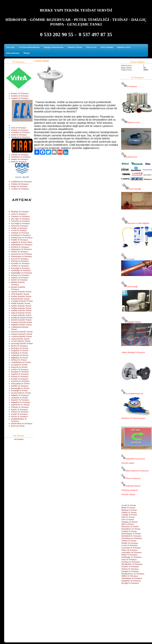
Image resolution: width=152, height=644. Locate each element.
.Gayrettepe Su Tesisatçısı (131, 548)
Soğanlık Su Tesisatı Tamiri (22, 242)
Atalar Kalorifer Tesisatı (20, 339)
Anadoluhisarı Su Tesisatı (21, 362)
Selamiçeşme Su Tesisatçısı (22, 256)
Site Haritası (19, 439)
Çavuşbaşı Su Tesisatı (19, 365)
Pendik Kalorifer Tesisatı (21, 303)
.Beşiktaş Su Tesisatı (129, 510)
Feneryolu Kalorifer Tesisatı (22, 332)
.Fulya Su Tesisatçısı (129, 559)
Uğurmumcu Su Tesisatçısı (21, 249)
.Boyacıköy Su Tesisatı (130, 526)
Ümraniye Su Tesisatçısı (20, 216)
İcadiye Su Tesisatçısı (19, 414)
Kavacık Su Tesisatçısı (20, 259)
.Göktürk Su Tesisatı (129, 531)
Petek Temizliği (107, 47)
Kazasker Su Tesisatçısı (20, 400)
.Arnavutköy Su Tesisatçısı (131, 552)
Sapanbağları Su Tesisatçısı (22, 273)
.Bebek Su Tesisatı (128, 508)
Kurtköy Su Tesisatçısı (20, 130)
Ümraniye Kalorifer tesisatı (22, 322)
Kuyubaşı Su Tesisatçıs (20, 372)
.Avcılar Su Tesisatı (129, 505)
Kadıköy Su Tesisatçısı (20, 96)
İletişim (27, 53)
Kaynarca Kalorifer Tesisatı (22, 334)
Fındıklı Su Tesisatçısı (20, 240)
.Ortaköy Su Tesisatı (129, 512)
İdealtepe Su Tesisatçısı (20, 212)
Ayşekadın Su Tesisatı (20, 398)
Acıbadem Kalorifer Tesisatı (22, 301)
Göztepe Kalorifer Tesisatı (21, 315)
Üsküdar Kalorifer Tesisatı (21, 308)
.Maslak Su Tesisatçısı (130, 543)
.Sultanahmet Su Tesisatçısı (132, 578)
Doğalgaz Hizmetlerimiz (54, 47)
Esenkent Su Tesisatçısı (20, 247)
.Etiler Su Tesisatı (128, 517)
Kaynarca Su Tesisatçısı (20, 275)
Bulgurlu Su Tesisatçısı (20, 395)
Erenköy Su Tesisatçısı (20, 379)
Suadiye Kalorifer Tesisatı (21, 306)
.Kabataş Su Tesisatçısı (130, 569)
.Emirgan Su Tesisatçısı (130, 571)
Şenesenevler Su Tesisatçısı (22, 254)
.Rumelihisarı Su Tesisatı (131, 529)
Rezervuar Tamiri (18, 426)
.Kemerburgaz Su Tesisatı (131, 534)
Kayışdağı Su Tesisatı (19, 390)
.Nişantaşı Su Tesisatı (129, 522)
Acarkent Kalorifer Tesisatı (22, 336)
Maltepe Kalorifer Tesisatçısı (18, 283)
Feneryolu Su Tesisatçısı (21, 221)
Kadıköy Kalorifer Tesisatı (21, 310)
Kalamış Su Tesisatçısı (20, 376)
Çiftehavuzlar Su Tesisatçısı (22, 238)
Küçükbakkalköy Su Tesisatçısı (19, 420)
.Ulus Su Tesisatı (128, 519)
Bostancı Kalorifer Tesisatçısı (18, 288)
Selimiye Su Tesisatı (19, 360)
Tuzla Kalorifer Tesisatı (20, 294)
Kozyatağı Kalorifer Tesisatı (22, 343)
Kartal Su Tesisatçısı (19, 135)
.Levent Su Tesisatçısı (130, 545)
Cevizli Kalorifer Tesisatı (21, 341)
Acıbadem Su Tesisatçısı (21, 132)
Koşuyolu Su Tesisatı (19, 367)
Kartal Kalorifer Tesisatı (20, 299)
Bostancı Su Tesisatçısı (20, 93)
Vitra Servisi (91, 47)
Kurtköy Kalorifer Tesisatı (21, 296)
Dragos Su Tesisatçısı (19, 186)
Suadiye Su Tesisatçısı (20, 159)
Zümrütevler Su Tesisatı (20, 405)
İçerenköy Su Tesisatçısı (20, 263)
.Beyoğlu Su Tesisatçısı (130, 583)
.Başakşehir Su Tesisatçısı (131, 581)
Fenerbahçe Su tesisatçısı (21, 157)
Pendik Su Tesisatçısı (19, 228)
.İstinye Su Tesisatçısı (129, 550)
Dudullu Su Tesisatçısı (20, 386)
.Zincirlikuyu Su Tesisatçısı (132, 538)
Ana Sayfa (10, 47)
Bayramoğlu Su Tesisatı (20, 388)
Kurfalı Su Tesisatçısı (19, 280)
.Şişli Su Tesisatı (127, 524)
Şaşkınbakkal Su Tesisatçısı (22, 245)
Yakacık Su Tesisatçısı (20, 226)
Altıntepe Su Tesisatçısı (20, 233)
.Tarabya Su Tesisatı (129, 541)
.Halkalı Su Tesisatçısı (130, 576)
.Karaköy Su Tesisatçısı (130, 567)
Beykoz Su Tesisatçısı (20, 346)
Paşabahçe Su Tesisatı (20, 353)
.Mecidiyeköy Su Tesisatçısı (132, 564)
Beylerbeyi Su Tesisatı (20, 348)
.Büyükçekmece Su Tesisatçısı (133, 574)
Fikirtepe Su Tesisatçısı (20, 261)
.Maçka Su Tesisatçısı (129, 555)
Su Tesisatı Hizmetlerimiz (29, 47)
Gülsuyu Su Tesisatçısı (20, 412)
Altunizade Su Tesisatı (20, 355)
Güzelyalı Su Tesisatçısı (20, 381)
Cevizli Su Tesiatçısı (19, 230)
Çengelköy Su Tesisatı (20, 350)
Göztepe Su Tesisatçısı (20, 155)
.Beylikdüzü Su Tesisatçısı (131, 536)
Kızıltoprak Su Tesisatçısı (21, 235)
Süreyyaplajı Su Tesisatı (20, 383)
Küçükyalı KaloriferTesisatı (22, 318)
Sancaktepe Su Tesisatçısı (21, 270)
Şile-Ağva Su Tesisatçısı (21, 219)
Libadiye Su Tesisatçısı (20, 266)
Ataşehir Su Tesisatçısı (20, 98)
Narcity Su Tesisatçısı (19, 416)
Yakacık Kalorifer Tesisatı (21, 313)
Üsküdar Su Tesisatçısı (20, 184)
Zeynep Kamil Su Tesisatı (21, 393)
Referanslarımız (13, 53)
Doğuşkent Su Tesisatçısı (21, 402)
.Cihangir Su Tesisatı (129, 515)
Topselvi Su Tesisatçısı (20, 278)
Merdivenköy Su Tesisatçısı (22, 423)
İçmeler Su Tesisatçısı (20, 409)
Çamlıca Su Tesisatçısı (20, 369)
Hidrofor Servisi (124, 47)
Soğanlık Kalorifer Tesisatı (21, 325)
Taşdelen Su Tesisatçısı (20, 374)
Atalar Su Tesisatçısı (19, 214)
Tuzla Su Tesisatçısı (19, 128)
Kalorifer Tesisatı (75, 47)
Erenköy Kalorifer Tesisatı (21, 320)
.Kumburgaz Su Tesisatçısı (131, 557)
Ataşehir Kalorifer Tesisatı (21, 292)
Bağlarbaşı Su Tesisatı (20, 358)
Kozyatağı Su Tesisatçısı (21, 223)
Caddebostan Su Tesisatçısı (22, 182)
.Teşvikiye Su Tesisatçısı (131, 562)
